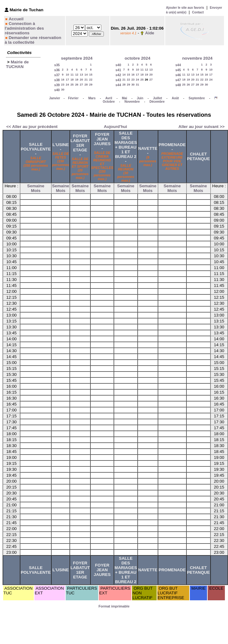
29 (91, 85)
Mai (125, 98)
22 (91, 80)
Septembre (197, 98)
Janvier (55, 98)
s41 (118, 70)
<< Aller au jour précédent (32, 127)
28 (86, 85)
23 (63, 85)
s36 (57, 70)
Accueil (16, 19)
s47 (178, 80)
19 (77, 80)
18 (72, 80)
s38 (57, 80)
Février (73, 98)
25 (72, 85)
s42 (118, 75)
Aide (150, 33)
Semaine (36, 186)
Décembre (157, 102)
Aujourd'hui (115, 127)
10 (67, 75)
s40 (57, 90)
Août (175, 98)
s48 (178, 85)
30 (63, 90)
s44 (118, 85)
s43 (118, 80)
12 (77, 75)
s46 (178, 75)
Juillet (157, 98)
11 (72, 75)
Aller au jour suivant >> (202, 127)
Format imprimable (114, 606)
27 (81, 85)
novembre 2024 (197, 58)
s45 (178, 70)
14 (86, 75)
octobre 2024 (137, 58)
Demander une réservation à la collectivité (33, 40)
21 (86, 80)
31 (137, 85)
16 (63, 80)
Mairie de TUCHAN (17, 64)
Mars (92, 98)
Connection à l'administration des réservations (24, 28)
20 (81, 80)
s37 (57, 75)
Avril (109, 98)
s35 (57, 65)
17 (67, 80)
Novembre (132, 102)
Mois (36, 191)
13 (81, 75)
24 (67, 85)
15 (91, 75)
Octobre (109, 102)
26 (77, 85)
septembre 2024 (77, 58)
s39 (57, 85)
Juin (140, 98)
